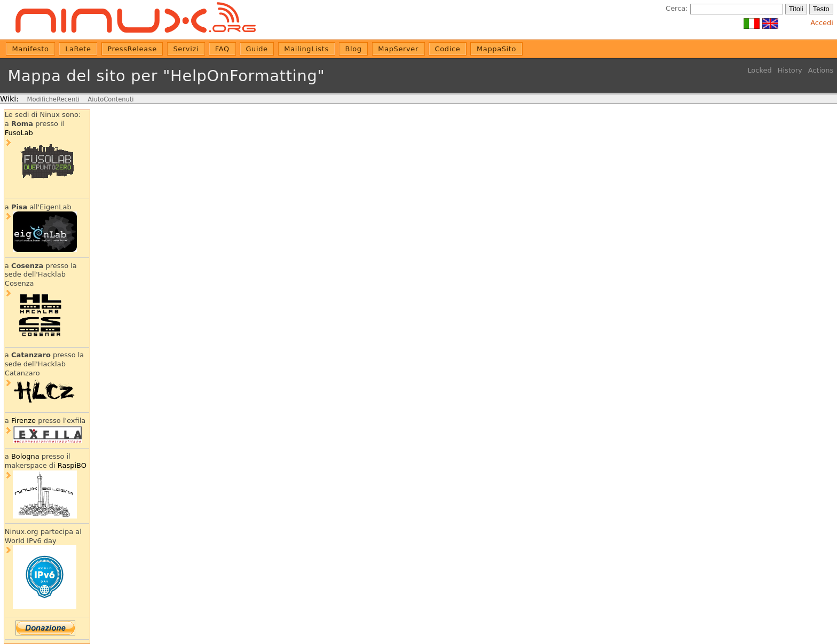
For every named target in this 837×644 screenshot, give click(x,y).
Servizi (186, 49)
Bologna (25, 456)
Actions (821, 70)
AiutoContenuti (110, 99)
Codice (448, 49)
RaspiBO (72, 465)
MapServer (398, 49)
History (790, 70)
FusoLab (19, 133)
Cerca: (677, 8)
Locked (759, 70)
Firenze (23, 421)
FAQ (222, 49)
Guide (256, 49)
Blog (353, 49)
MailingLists (306, 49)
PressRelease (132, 49)
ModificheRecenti (53, 99)
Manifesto (31, 49)
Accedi (822, 23)
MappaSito (496, 49)
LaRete (78, 49)
